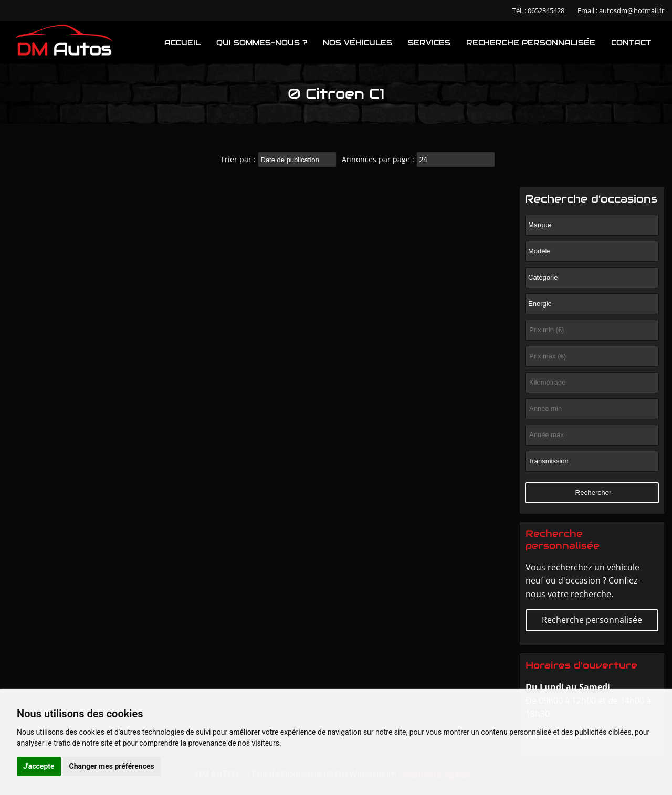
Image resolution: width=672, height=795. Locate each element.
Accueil (182, 43)
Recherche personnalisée (531, 43)
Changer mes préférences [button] (112, 766)
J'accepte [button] (39, 766)
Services (429, 43)
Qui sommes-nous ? (262, 43)
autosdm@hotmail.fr (632, 10)
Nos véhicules (358, 43)
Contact (631, 43)
